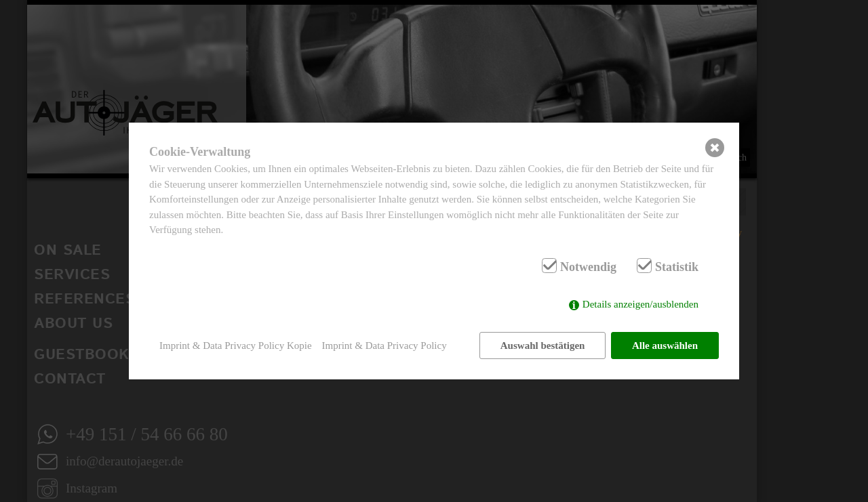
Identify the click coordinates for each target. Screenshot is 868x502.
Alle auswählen (665, 346)
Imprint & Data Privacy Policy (384, 346)
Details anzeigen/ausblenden (640, 304)
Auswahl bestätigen (543, 346)
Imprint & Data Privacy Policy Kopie (236, 346)
